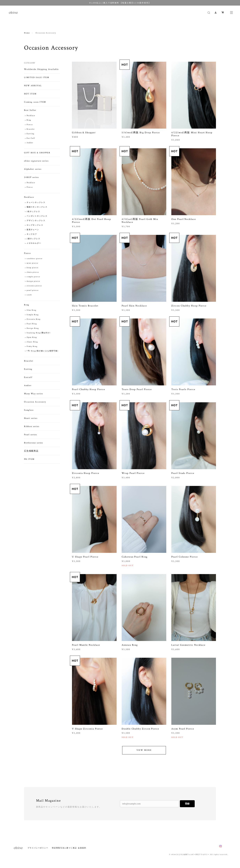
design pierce (33, 281)
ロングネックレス (35, 225)
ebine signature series (36, 161)
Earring (31, 134)
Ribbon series (32, 426)
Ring (29, 120)
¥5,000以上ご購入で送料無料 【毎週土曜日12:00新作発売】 (120, 3)
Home (27, 33)
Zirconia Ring (34, 319)
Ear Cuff (31, 138)
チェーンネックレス (36, 203)
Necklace (31, 116)
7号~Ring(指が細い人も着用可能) (43, 351)
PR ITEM (29, 459)
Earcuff (28, 377)
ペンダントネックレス (37, 216)
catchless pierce (35, 259)
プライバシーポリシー (38, 848)
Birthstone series (34, 443)
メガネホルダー (34, 243)
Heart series (31, 418)
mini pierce (32, 263)
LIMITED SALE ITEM (37, 77)
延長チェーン (33, 230)
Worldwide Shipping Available (41, 69)
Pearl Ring (32, 324)
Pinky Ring (32, 346)
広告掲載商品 (31, 451)
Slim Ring (32, 310)
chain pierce (33, 272)
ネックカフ (32, 234)
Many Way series (34, 394)
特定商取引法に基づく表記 (64, 848)
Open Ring (32, 337)
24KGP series (31, 177)
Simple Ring (33, 315)
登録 (187, 804)
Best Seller (30, 110)
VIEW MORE (144, 755)
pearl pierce (33, 290)
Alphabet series (33, 169)
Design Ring (33, 328)
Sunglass (29, 410)
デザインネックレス (36, 221)
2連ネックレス (33, 239)
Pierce (30, 125)
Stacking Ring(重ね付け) (39, 333)
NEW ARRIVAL (33, 86)
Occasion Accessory (35, 402)
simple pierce (33, 277)
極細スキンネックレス (37, 207)
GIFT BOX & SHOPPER (37, 153)
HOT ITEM (30, 94)
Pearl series (31, 435)
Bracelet (31, 129)
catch (29, 295)
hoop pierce (33, 268)
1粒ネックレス (33, 212)
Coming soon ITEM (35, 102)
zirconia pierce (34, 286)
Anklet (30, 143)
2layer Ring (32, 342)
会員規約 (82, 848)
